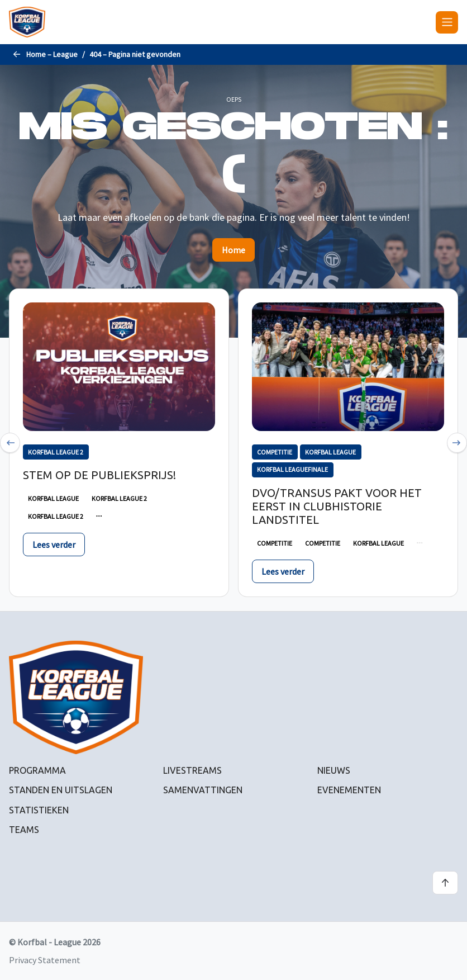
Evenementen (349, 790)
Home (233, 250)
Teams (24, 830)
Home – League (52, 54)
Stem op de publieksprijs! (99, 475)
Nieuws (334, 770)
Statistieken (39, 810)
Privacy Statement (45, 960)
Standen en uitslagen (61, 790)
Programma (37, 770)
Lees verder (54, 545)
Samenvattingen (203, 790)
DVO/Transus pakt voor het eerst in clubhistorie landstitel (337, 506)
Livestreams (192, 770)
